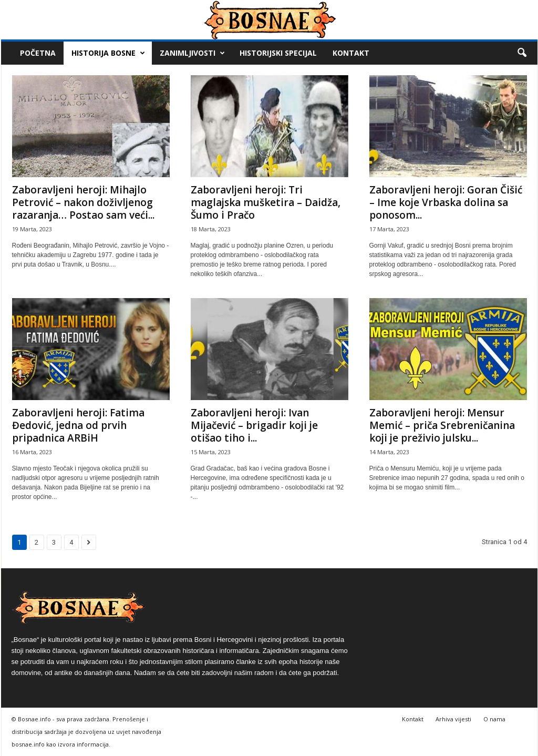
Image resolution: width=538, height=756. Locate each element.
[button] (522, 53)
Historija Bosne (108, 53)
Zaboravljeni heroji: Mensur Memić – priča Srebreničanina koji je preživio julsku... (442, 425)
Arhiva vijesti (453, 719)
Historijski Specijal (278, 53)
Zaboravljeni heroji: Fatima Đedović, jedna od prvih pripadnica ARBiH (78, 425)
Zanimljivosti (192, 53)
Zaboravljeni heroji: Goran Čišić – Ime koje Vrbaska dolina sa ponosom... (446, 202)
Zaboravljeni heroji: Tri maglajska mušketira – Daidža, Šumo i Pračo (266, 202)
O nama (494, 719)
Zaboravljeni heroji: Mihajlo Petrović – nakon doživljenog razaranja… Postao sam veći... (83, 202)
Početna (38, 53)
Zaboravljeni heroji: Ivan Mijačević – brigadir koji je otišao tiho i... (254, 425)
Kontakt (351, 53)
